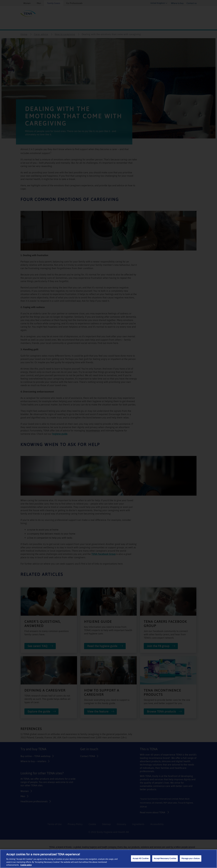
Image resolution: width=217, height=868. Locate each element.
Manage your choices (190, 858)
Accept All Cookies (141, 858)
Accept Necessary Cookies (165, 858)
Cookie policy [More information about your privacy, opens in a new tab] (26, 865)
